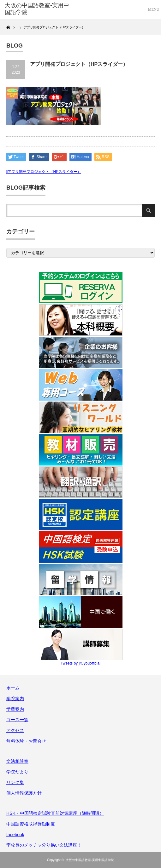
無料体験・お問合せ (26, 741)
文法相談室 (17, 761)
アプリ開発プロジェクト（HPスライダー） (44, 172)
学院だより (17, 772)
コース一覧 (17, 720)
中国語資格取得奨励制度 (31, 824)
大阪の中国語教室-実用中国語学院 (90, 860)
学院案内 (15, 699)
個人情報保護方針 (24, 793)
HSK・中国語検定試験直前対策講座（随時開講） (55, 813)
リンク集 (15, 782)
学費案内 (15, 709)
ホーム (13, 688)
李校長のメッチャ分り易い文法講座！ (44, 845)
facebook (15, 835)
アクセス (15, 730)
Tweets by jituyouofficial (80, 663)
